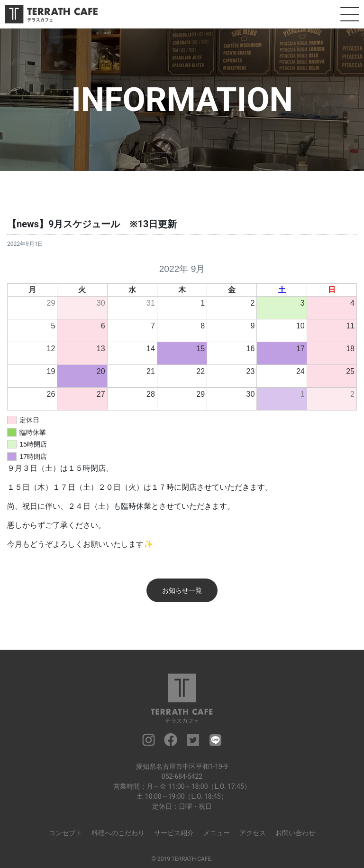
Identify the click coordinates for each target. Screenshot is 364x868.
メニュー (217, 833)
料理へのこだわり (118, 833)
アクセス (253, 833)
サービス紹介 (174, 833)
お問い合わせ (295, 833)
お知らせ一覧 (182, 590)
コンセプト (65, 833)
